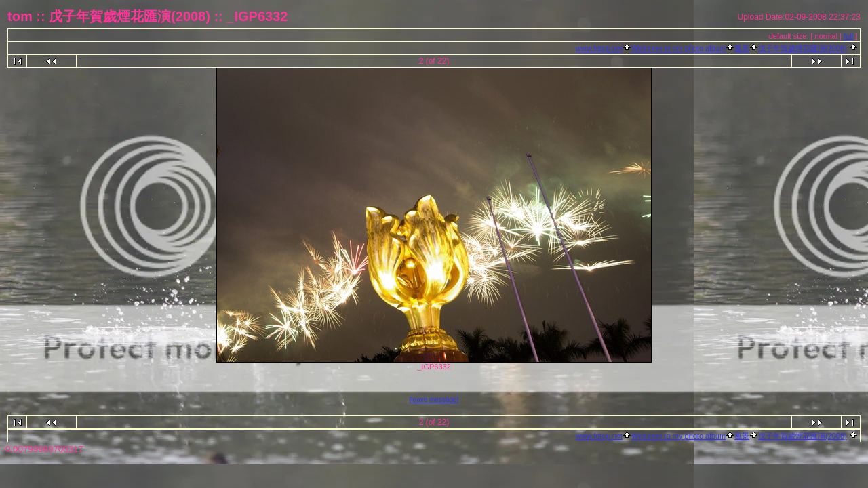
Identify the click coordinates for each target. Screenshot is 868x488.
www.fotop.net (599, 48)
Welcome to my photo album (678, 48)
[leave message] (434, 400)
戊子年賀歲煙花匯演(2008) (803, 48)
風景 (742, 48)
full (848, 36)
